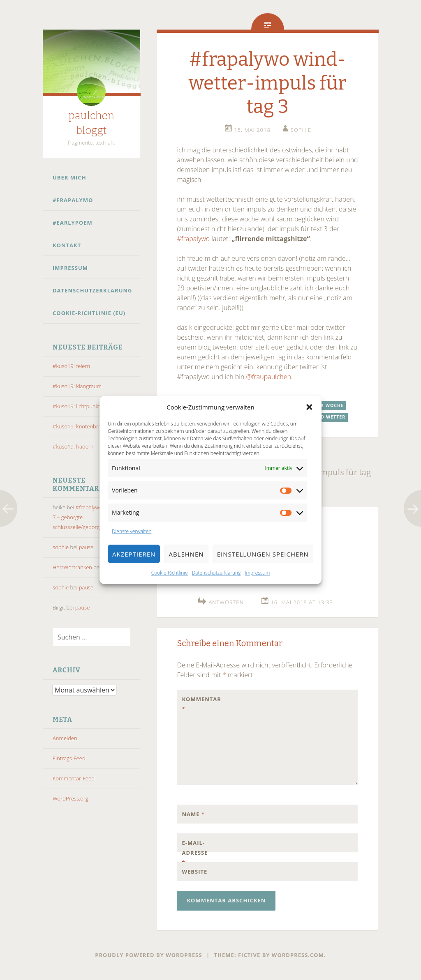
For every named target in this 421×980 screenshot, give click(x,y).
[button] (309, 407)
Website (194, 872)
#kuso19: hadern (73, 446)
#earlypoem (73, 223)
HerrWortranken (72, 567)
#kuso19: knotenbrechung (84, 426)
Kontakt (67, 245)
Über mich (69, 177)
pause (86, 547)
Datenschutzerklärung (216, 573)
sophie (61, 547)
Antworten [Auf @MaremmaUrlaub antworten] (226, 602)
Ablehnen (186, 554)
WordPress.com (298, 955)
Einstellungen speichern (263, 554)
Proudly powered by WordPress (148, 955)
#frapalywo (193, 239)
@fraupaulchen (269, 377)
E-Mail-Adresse (195, 853)
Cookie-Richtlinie (170, 573)
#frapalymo (73, 200)
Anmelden (65, 738)
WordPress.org (70, 798)
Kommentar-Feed (74, 778)
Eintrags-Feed (69, 758)
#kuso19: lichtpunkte (78, 406)
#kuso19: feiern (71, 366)
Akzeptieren (134, 554)
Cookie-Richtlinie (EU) (89, 313)
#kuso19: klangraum (77, 386)
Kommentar (199, 704)
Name (193, 814)
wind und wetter (322, 417)
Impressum (257, 573)
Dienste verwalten (132, 531)
